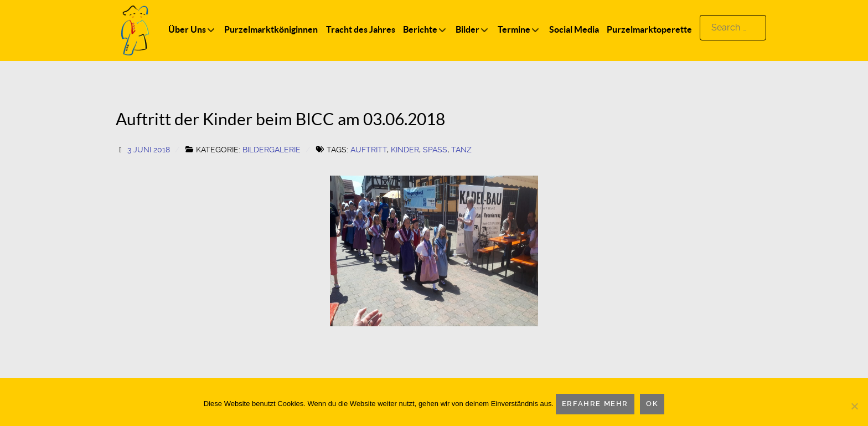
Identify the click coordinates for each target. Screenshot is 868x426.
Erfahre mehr (595, 404)
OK (652, 404)
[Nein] (854, 406)
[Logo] (135, 30)
